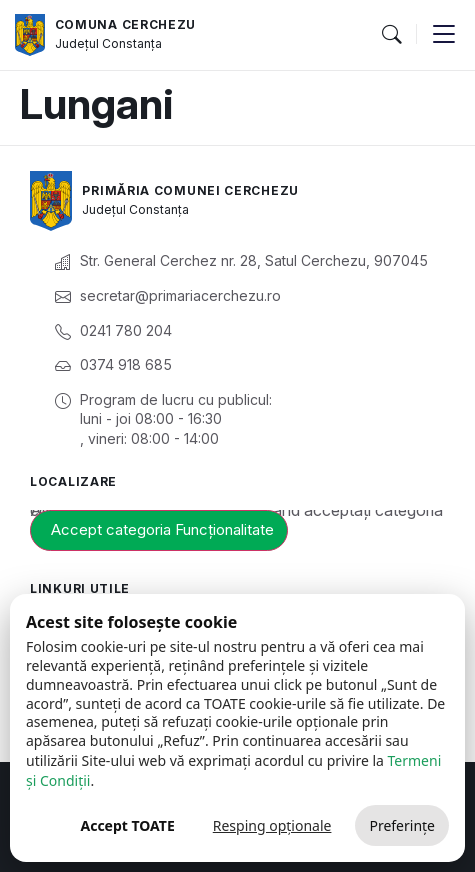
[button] (391, 35)
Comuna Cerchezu (126, 24)
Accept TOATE (127, 825)
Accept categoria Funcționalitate (162, 529)
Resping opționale (272, 825)
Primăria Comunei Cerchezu (190, 190)
